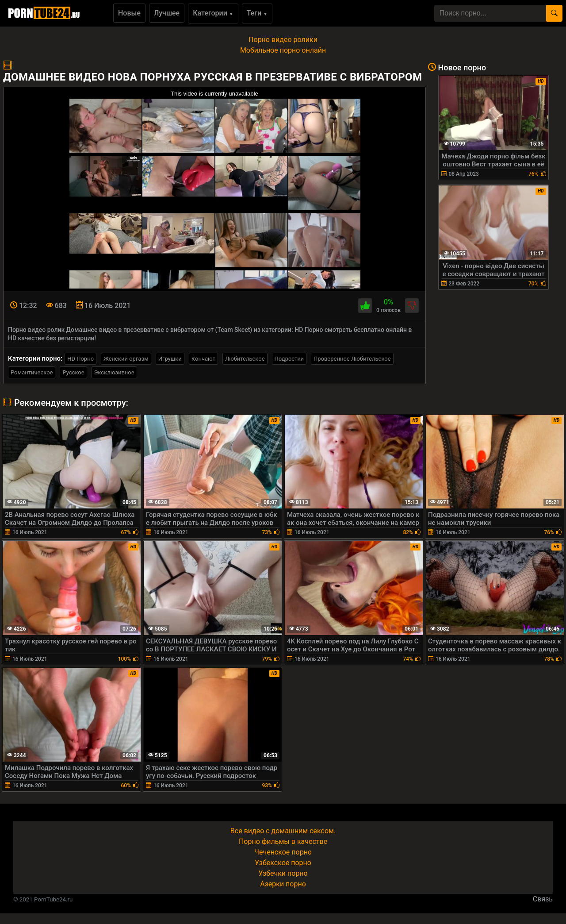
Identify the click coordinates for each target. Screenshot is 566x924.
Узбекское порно (283, 863)
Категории (213, 13)
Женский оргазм (126, 359)
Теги (257, 13)
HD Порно (80, 359)
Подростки (289, 359)
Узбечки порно (283, 873)
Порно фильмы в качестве (283, 841)
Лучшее (167, 13)
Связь (543, 899)
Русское (73, 372)
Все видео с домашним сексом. (283, 831)
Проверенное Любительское (352, 359)
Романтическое (32, 372)
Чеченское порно (283, 852)
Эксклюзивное (114, 372)
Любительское (245, 359)
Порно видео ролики (283, 40)
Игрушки (170, 359)
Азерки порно (283, 884)
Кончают (203, 359)
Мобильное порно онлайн (283, 50)
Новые (129, 13)
